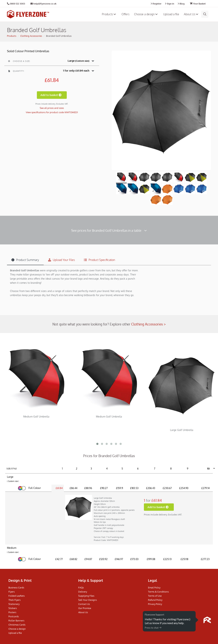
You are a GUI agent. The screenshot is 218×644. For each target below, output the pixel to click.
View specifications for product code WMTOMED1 (52, 112)
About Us (192, 14)
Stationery (14, 604)
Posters (12, 612)
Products (109, 14)
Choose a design (146, 14)
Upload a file (171, 14)
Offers (125, 14)
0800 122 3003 (17, 4)
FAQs (81, 588)
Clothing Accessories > (148, 324)
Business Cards (16, 588)
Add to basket (52, 95)
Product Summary (25, 260)
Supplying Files (86, 596)
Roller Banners (16, 621)
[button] (52, 61)
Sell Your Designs (88, 600)
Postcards (14, 616)
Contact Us (84, 604)
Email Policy (154, 588)
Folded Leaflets (17, 596)
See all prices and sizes (52, 108)
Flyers (12, 592)
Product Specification (100, 260)
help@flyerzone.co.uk (43, 4)
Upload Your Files (61, 260)
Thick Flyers (14, 600)
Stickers (13, 608)
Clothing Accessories (31, 36)
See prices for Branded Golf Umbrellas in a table (109, 230)
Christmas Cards (17, 625)
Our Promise (85, 608)
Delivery (83, 592)
